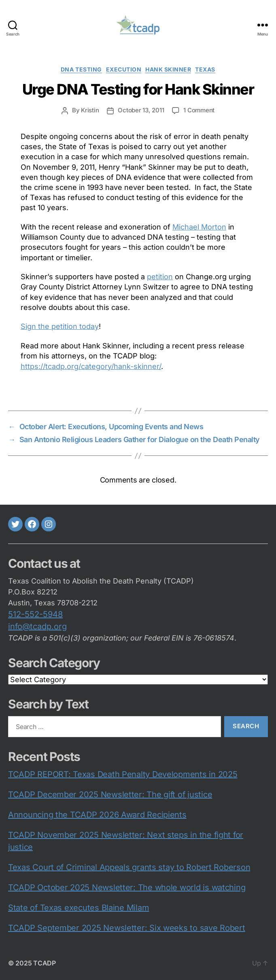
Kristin (90, 110)
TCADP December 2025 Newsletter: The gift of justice (110, 795)
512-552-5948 (35, 614)
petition (160, 277)
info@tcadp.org (37, 626)
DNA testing (81, 69)
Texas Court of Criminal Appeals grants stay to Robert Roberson (129, 867)
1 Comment (199, 110)
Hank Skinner (168, 69)
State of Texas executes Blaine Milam (79, 908)
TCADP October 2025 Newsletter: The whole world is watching (127, 887)
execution (124, 69)
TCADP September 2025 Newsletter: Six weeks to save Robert (127, 928)
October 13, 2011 (141, 110)
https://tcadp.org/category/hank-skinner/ (91, 366)
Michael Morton (199, 227)
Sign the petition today (60, 326)
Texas (205, 69)
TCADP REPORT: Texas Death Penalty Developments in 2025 (123, 774)
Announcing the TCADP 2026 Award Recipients (97, 815)
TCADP (45, 963)
